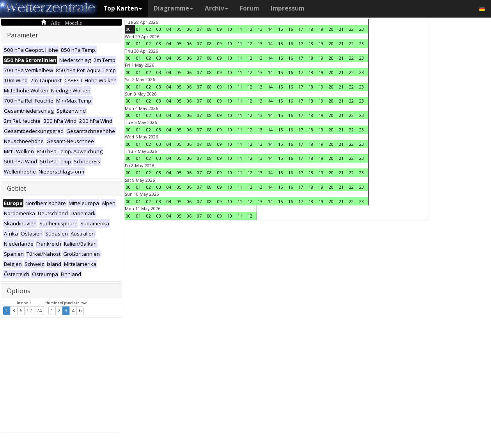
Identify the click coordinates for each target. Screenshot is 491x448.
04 (169, 29)
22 (351, 29)
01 (138, 29)
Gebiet (17, 188)
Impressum (287, 8)
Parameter (23, 35)
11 (240, 29)
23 (362, 29)
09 (220, 29)
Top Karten (123, 8)
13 (260, 29)
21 (341, 29)
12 (29, 311)
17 (301, 29)
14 (270, 29)
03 (159, 29)
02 (149, 29)
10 (230, 29)
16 (291, 29)
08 (209, 29)
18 (311, 29)
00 (128, 29)
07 (199, 29)
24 (39, 311)
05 (179, 29)
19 (321, 29)
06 (189, 29)
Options (19, 291)
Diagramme (173, 8)
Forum (249, 8)
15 (280, 29)
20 (331, 29)
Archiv (216, 8)
